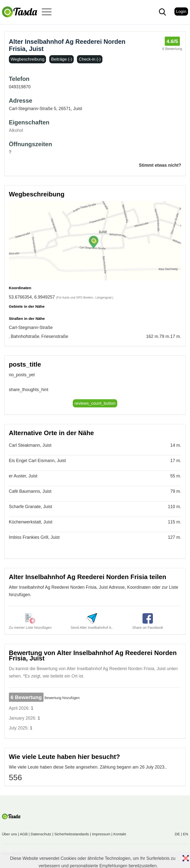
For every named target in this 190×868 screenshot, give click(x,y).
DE (177, 834)
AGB (24, 834)
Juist (78, 109)
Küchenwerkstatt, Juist (31, 522)
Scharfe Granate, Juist (31, 507)
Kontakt (120, 834)
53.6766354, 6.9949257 (32, 297)
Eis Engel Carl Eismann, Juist (37, 461)
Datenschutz (41, 834)
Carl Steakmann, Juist (30, 445)
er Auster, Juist (23, 476)
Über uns (10, 834)
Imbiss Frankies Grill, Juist (34, 537)
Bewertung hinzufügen (62, 698)
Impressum (101, 834)
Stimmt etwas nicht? (160, 165)
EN (185, 834)
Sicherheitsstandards (72, 834)
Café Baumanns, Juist (30, 491)
